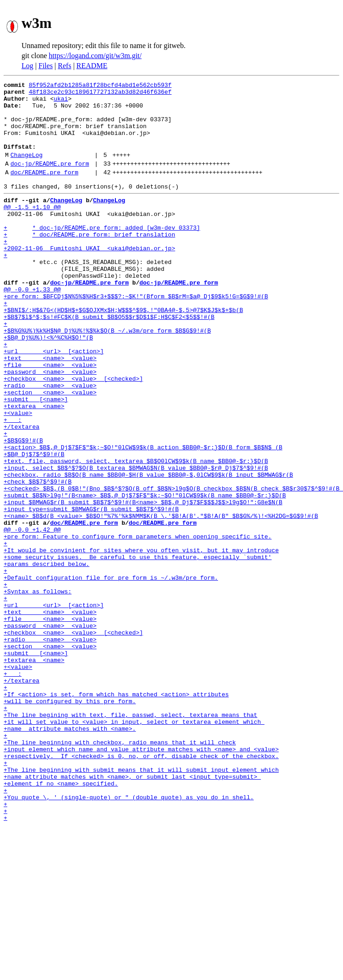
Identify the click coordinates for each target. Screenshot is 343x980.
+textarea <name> (34, 468)
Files (46, 66)
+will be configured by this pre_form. (70, 822)
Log (27, 66)
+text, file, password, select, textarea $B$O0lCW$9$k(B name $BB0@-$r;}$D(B (136, 533)
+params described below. (46, 657)
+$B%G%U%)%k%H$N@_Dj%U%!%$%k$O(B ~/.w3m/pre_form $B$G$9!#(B (107, 377)
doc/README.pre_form (44, 190)
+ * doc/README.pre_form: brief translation (89, 262)
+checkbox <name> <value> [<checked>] (73, 435)
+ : (13, 484)
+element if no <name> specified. (61, 921)
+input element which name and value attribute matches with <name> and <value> (141, 879)
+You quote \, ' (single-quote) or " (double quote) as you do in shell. (129, 937)
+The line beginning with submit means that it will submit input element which (141, 904)
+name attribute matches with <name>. (70, 855)
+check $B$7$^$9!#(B (38, 558)
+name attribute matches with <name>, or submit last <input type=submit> (132, 912)
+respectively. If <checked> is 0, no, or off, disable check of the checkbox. (141, 888)
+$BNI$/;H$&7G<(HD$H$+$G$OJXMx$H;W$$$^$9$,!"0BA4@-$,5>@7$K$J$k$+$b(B (123, 352)
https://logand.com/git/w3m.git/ (95, 56)
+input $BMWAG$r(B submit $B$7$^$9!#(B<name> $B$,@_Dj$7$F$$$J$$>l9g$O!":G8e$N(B (143, 583)
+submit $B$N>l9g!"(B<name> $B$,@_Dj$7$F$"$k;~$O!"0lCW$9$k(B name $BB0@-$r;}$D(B (145, 575)
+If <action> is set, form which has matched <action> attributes (116, 813)
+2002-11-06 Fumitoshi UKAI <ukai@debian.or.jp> (89, 278)
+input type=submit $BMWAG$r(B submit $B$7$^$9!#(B (91, 591)
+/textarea (22, 492)
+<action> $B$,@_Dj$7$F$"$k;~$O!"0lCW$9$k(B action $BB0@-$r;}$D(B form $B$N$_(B (143, 517)
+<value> (18, 476)
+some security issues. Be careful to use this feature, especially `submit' (138, 649)
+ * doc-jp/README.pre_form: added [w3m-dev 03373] (102, 253)
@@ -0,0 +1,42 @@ (32, 616)
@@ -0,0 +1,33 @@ (32, 328)
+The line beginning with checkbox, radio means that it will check (120, 871)
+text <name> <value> (50, 410)
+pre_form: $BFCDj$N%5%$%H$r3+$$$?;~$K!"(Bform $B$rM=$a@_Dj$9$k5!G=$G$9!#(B (136, 336)
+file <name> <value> (50, 418)
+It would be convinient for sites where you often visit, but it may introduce (141, 641)
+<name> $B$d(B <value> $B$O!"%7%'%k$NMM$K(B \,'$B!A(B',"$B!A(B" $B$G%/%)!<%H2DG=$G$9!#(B (161, 599)
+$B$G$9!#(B (23, 509)
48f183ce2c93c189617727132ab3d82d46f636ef (100, 94)
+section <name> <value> (50, 451)
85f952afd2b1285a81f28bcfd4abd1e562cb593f (100, 86)
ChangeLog (27, 170)
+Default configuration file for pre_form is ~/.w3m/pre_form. (111, 673)
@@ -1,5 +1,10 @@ (32, 229)
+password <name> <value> (50, 426)
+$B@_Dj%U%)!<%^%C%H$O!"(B (48, 385)
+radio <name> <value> (50, 443)
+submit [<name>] (36, 459)
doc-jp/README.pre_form (50, 180)
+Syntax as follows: (38, 690)
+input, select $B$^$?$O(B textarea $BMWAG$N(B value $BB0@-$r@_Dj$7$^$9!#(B (136, 542)
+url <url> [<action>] (54, 402)
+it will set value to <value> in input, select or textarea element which (134, 846)
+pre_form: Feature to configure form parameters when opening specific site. (138, 624)
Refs (64, 66)
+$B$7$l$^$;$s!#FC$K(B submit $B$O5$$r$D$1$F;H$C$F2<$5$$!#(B (109, 361)
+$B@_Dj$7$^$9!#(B (34, 525)
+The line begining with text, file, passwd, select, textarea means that (131, 838)
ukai (61, 102)
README (92, 66)
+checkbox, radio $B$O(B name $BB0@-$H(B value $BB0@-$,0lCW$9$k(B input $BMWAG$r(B (148, 550)
